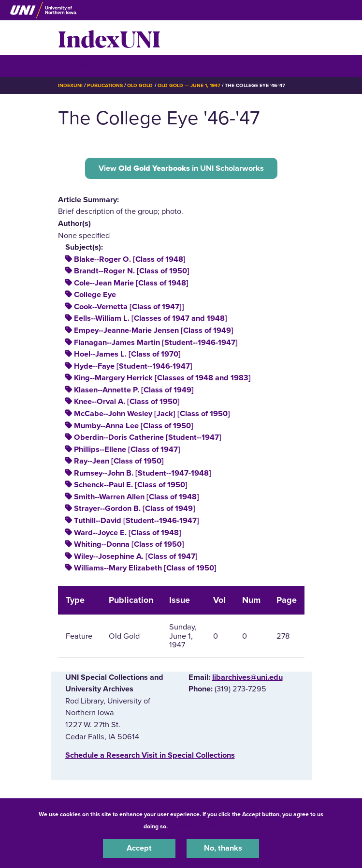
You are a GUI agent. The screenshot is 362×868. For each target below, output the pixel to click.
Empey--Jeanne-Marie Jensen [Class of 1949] (154, 330)
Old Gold (140, 85)
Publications (105, 85)
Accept (139, 848)
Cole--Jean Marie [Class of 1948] (131, 283)
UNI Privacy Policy (195, 826)
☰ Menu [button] (75, 66)
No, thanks (223, 848)
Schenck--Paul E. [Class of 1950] (131, 485)
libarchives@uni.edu (247, 677)
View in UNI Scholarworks (181, 168)
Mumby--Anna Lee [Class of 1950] (134, 426)
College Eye (95, 295)
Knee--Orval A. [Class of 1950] (127, 402)
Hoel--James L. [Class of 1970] (127, 354)
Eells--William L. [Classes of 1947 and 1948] (151, 318)
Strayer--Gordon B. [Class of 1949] (135, 509)
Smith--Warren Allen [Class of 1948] (137, 497)
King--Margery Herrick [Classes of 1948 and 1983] (162, 378)
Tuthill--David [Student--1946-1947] (137, 521)
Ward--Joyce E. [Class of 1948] (128, 533)
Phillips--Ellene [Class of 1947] (127, 449)
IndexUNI (109, 38)
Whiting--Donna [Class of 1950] (129, 544)
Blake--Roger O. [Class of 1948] (130, 259)
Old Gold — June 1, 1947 (189, 85)
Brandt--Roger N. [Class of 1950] (132, 271)
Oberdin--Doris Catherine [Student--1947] (148, 437)
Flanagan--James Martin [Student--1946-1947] (156, 343)
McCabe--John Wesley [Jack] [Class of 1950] (152, 414)
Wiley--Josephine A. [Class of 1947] (136, 556)
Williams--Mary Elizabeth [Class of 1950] (145, 568)
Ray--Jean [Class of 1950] (119, 461)
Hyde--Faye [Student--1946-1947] (133, 366)
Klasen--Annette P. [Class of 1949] (134, 390)
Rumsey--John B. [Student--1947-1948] (143, 473)
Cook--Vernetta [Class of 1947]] (129, 307)
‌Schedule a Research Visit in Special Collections (150, 755)
